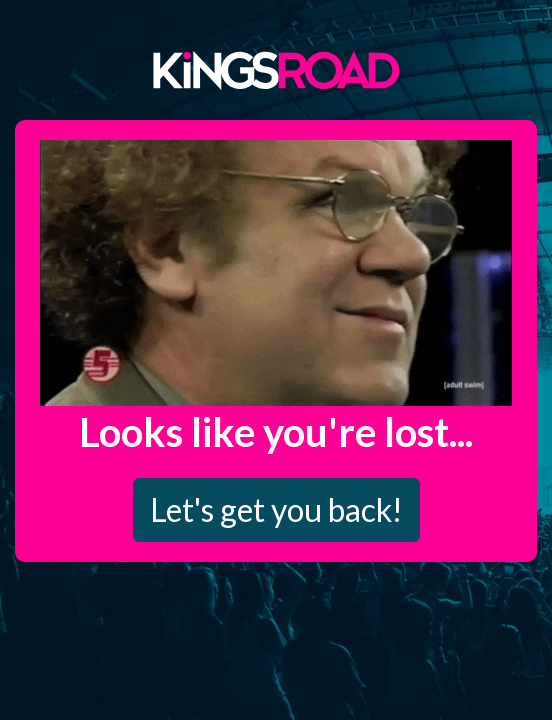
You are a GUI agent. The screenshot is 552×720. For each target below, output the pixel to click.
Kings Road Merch (276, 69)
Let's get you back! (276, 509)
